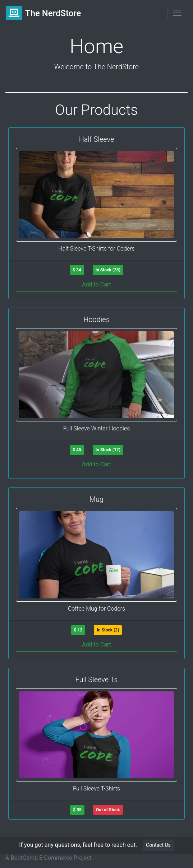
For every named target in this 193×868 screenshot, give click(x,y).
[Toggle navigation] (177, 13)
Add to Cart (96, 284)
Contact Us (158, 845)
